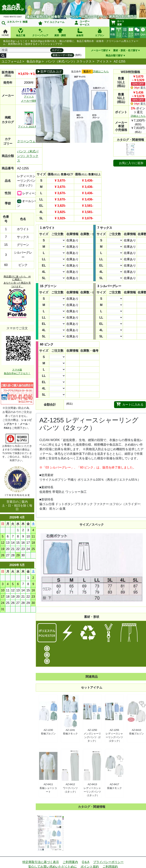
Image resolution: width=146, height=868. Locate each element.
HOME (5, 33)
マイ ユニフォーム (51, 23)
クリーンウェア (28, 141)
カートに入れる (130, 404)
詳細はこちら (101, 71)
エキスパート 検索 (15, 23)
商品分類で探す (114, 56)
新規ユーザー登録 (63, 55)
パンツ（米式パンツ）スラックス (69, 61)
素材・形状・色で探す (125, 50)
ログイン (57, 50)
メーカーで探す (100, 50)
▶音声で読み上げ (49, 72)
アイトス (103, 61)
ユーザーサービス (82, 23)
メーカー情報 (29, 101)
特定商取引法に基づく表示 (41, 862)
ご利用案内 (70, 862)
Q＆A (86, 862)
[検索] (29, 50)
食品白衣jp (34, 61)
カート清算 (118, 23)
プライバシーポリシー (108, 862)
